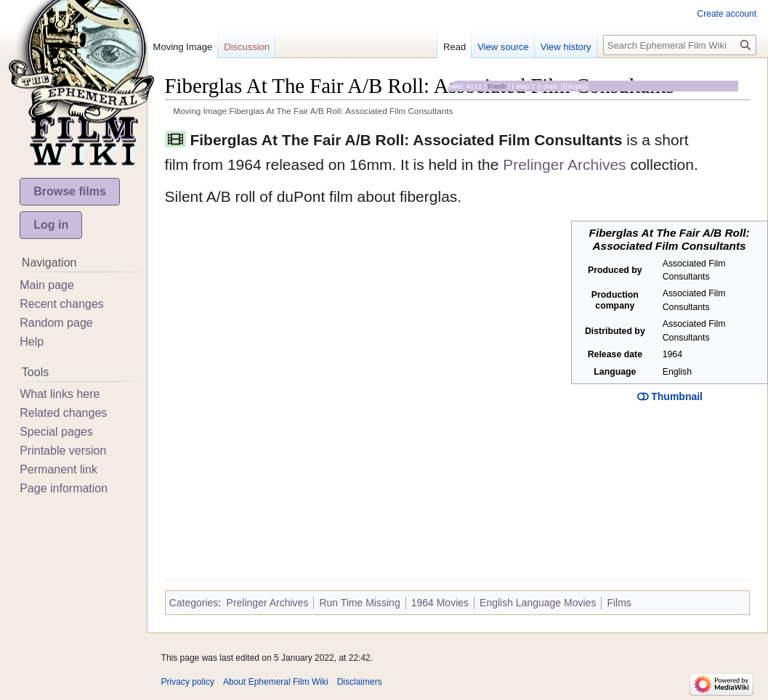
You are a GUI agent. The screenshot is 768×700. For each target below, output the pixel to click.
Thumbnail (670, 396)
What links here (60, 394)
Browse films (70, 191)
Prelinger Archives (564, 164)
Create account (727, 14)
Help (32, 342)
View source (503, 47)
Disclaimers (360, 682)
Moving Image (183, 47)
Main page (47, 285)
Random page (56, 323)
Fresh (497, 86)
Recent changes (62, 304)
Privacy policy (188, 682)
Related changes (63, 413)
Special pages (56, 432)
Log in (51, 225)
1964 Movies (440, 603)
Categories (194, 603)
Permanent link (58, 469)
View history (566, 47)
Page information (64, 488)
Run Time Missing (359, 603)
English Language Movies (538, 603)
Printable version (63, 451)
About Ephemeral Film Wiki (276, 682)
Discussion (247, 47)
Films (619, 603)
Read (454, 47)
